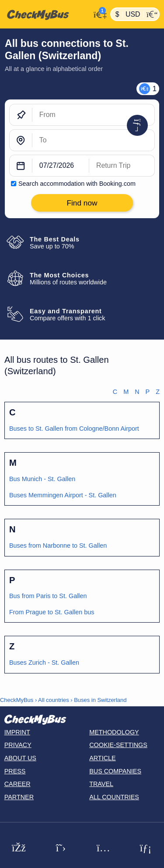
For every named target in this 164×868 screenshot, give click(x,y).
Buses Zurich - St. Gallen (44, 663)
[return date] (122, 166)
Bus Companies (115, 771)
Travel (101, 784)
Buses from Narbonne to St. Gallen (58, 546)
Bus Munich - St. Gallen (42, 479)
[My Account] (98, 13)
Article (103, 758)
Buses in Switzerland (100, 700)
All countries (54, 700)
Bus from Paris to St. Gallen (48, 596)
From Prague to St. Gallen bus (52, 612)
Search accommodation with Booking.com (77, 184)
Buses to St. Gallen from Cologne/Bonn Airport (74, 429)
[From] (93, 115)
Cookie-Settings (118, 745)
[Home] (45, 14)
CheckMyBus (17, 700)
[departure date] (61, 166)
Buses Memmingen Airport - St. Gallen (63, 495)
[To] (93, 141)
